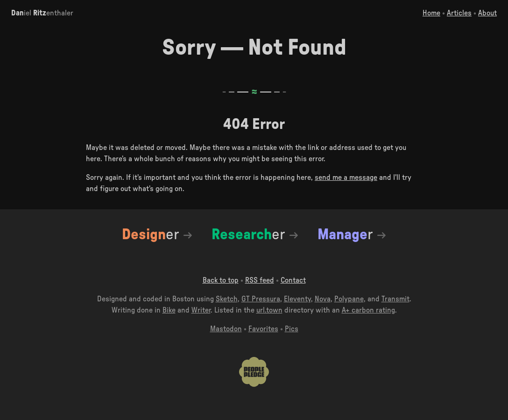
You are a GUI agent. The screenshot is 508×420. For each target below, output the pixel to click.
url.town (269, 310)
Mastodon (226, 329)
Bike (169, 310)
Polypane (349, 299)
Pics (292, 329)
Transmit (395, 299)
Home (431, 13)
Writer (201, 310)
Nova (323, 299)
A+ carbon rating (368, 310)
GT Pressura (261, 299)
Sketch (227, 299)
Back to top (221, 280)
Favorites (263, 329)
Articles (459, 13)
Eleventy (297, 299)
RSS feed (260, 280)
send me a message (346, 178)
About (487, 13)
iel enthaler (42, 13)
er (150, 235)
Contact (293, 280)
